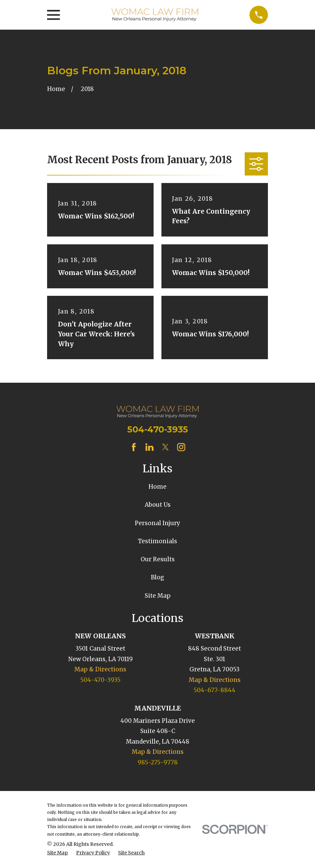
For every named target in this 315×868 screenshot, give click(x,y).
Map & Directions (100, 669)
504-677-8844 (214, 690)
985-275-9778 (158, 762)
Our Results (158, 559)
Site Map (158, 596)
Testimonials (157, 541)
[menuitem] (58, 853)
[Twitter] (166, 447)
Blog (157, 577)
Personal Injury (157, 523)
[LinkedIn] (149, 447)
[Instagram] (181, 447)
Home (157, 487)
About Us (158, 505)
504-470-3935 (158, 429)
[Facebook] (134, 447)
